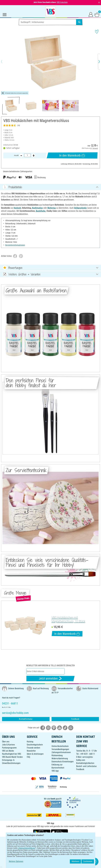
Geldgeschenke (80, 208)
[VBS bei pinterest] (54, 728)
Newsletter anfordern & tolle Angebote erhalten (50, 665)
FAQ (28, 757)
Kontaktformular (26, 719)
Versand (95, 148)
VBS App (55, 771)
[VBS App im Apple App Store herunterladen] (59, 832)
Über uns (6, 742)
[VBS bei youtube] (60, 728)
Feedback (75, 719)
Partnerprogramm (9, 748)
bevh (53, 799)
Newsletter (31, 751)
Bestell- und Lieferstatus (86, 766)
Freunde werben (33, 748)
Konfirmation (37, 208)
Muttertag (52, 208)
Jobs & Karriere (8, 745)
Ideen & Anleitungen (35, 754)
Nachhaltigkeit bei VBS (11, 754)
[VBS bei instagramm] (48, 728)
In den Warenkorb (72, 155)
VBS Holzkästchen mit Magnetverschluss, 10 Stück (68, 619)
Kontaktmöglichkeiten (85, 763)
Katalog (30, 742)
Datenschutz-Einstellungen (63, 762)
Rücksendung (57, 755)
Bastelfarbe (41, 211)
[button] (4, 62)
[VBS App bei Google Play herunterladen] (42, 832)
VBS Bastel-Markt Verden (12, 757)
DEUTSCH (50, 840)
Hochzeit (17, 208)
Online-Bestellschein (60, 746)
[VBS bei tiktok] (65, 728)
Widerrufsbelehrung (60, 759)
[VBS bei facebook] (43, 728)
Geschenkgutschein (35, 745)
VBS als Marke (8, 751)
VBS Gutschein (62, 2)
